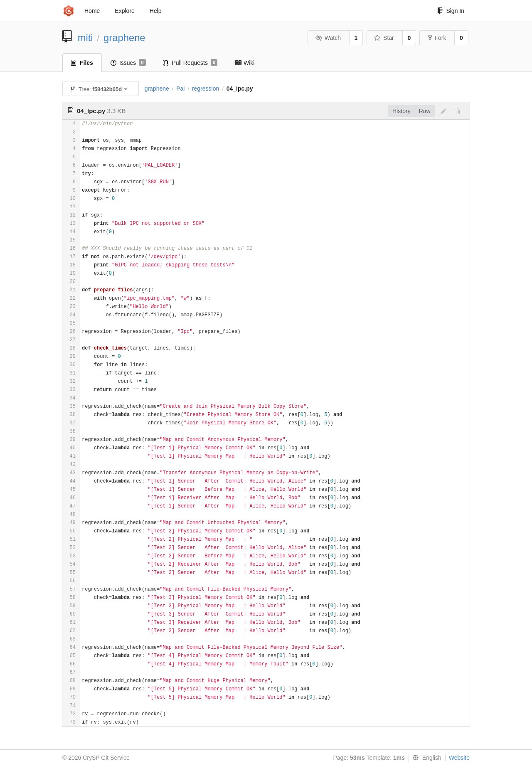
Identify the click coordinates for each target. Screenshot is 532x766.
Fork (437, 38)
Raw (425, 111)
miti (85, 38)
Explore (124, 11)
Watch (328, 38)
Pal (180, 89)
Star (384, 38)
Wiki (245, 63)
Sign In (451, 11)
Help (156, 11)
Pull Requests (191, 63)
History (401, 111)
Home (92, 11)
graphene (124, 38)
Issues (128, 63)
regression (206, 89)
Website (459, 758)
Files (82, 63)
